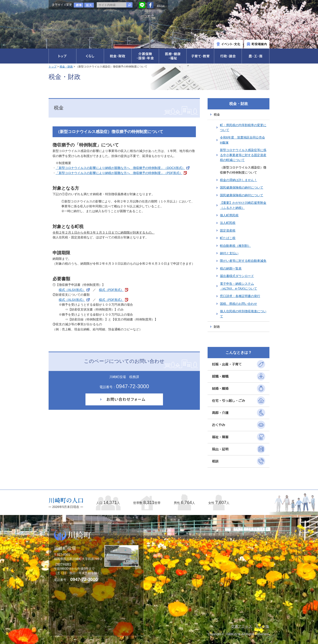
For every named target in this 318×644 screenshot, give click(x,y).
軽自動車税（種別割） (235, 246)
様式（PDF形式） (111, 290)
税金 (217, 114)
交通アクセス (242, 626)
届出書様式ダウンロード (237, 276)
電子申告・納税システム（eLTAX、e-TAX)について (238, 286)
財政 (217, 327)
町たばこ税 (228, 238)
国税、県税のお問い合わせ (238, 304)
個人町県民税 (229, 215)
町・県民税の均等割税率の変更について (243, 127)
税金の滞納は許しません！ (238, 180)
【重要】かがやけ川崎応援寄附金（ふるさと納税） (243, 205)
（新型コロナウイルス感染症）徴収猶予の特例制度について (243, 170)
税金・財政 (66, 67)
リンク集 (262, 626)
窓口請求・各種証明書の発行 (240, 296)
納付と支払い (229, 253)
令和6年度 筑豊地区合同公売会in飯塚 (242, 140)
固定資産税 (228, 230)
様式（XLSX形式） (72, 290)
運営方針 (161, 6)
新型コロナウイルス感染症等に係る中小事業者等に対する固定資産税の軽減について (243, 155)
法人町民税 (228, 223)
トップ (53, 67)
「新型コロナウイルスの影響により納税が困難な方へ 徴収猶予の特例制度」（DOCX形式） (120, 168)
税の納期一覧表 (231, 268)
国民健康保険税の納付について (242, 187)
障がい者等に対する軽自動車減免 (243, 261)
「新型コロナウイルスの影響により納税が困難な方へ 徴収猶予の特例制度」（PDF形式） (119, 173)
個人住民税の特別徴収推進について (243, 314)
